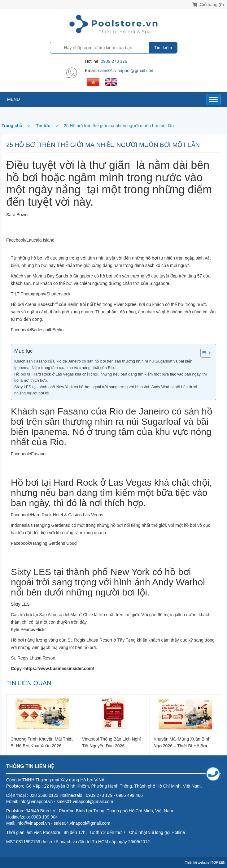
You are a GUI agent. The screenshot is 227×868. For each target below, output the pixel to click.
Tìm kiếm (163, 48)
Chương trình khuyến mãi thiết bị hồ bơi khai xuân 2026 (41, 742)
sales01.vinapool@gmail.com (126, 71)
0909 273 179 (114, 61)
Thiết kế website (197, 862)
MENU (13, 99)
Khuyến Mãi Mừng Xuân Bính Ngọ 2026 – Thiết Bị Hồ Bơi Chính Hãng (182, 742)
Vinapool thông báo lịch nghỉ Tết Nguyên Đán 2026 (111, 742)
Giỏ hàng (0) (208, 5)
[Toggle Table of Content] (203, 353)
